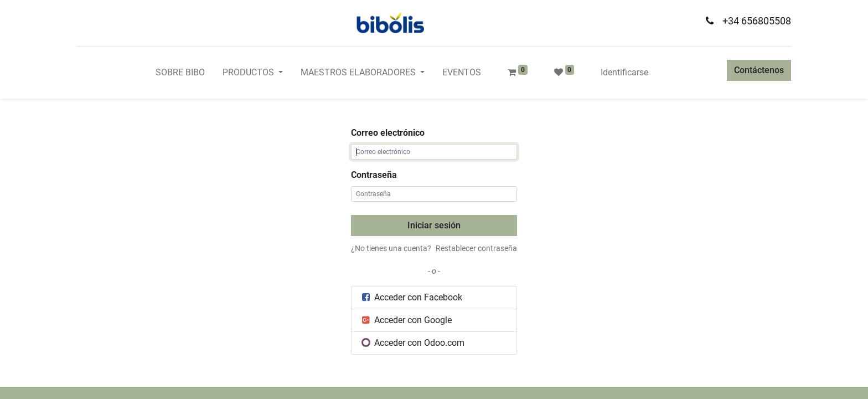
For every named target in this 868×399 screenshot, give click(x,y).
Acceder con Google (406, 320)
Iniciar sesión (434, 225)
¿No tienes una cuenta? (391, 248)
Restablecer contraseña (476, 248)
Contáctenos (759, 70)
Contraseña (374, 175)
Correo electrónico (388, 133)
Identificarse (624, 72)
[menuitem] (180, 73)
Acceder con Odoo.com (413, 343)
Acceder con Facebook (411, 297)
